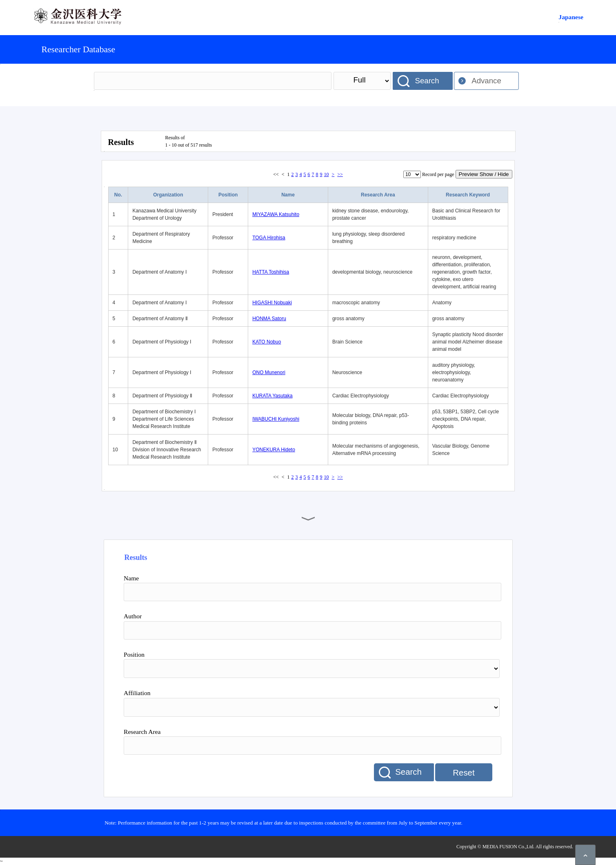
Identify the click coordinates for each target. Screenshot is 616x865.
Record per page (438, 174)
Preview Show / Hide (484, 174)
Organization (168, 195)
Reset (464, 773)
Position (228, 195)
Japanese (571, 17)
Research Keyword (468, 195)
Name (288, 195)
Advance (486, 81)
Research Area (378, 195)
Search (427, 81)
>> (340, 174)
